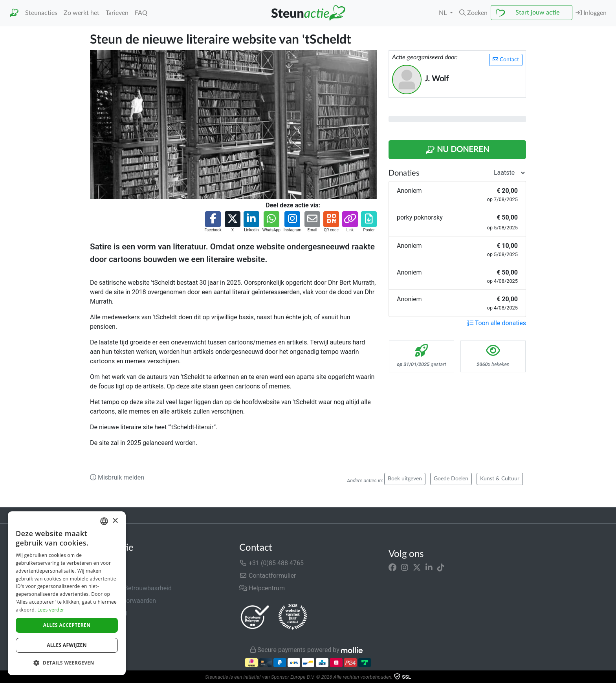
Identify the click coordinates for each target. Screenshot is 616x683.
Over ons (102, 563)
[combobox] (104, 521)
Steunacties (41, 13)
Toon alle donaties (497, 323)
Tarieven (117, 13)
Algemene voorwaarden (123, 601)
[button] (473, 13)
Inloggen (591, 13)
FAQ (141, 13)
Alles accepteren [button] (67, 625)
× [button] (115, 521)
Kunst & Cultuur (500, 479)
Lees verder (51, 610)
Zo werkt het (82, 13)
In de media (106, 576)
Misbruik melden (117, 477)
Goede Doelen (451, 479)
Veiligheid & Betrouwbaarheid (131, 588)
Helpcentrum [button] (262, 588)
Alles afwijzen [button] (67, 645)
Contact (506, 60)
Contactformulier (268, 576)
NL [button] (444, 13)
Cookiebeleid (108, 626)
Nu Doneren (457, 150)
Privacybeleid (108, 613)
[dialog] (67, 593)
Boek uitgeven (405, 479)
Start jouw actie (537, 13)
